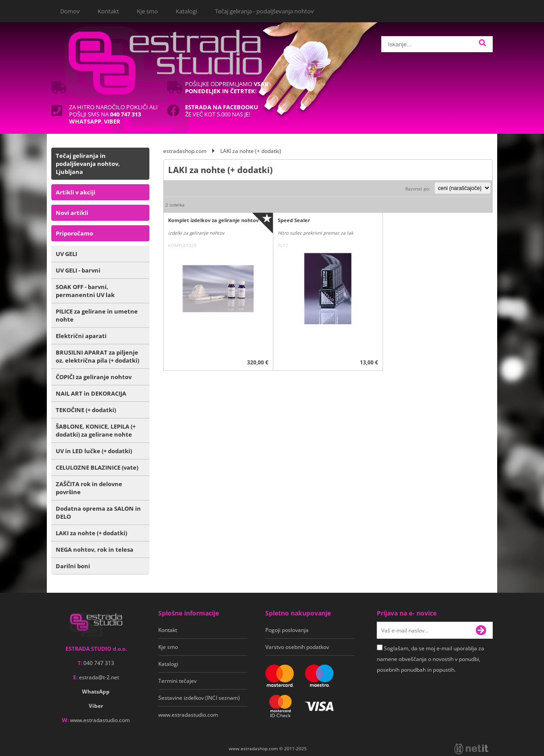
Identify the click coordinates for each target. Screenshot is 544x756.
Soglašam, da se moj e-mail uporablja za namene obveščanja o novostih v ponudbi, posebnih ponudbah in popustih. (431, 659)
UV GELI (66, 254)
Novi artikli (72, 213)
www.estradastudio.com (100, 720)
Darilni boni (73, 566)
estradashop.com (185, 151)
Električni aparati (81, 336)
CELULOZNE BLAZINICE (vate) (97, 467)
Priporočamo (74, 233)
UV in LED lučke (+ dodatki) (94, 451)
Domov (70, 11)
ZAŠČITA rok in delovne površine (89, 488)
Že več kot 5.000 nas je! (222, 111)
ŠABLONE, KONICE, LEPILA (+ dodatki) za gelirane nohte (96, 430)
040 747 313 (99, 663)
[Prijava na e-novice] (484, 630)
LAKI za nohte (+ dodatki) (91, 533)
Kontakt (108, 11)
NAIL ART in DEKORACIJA (91, 393)
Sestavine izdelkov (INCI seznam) (199, 698)
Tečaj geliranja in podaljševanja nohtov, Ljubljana (88, 164)
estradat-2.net (99, 677)
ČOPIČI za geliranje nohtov (94, 377)
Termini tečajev (177, 681)
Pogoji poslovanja (287, 630)
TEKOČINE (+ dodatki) (86, 410)
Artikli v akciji (76, 192)
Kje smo (147, 11)
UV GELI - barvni (78, 270)
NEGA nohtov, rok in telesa (95, 549)
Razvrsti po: (418, 189)
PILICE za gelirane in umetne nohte (97, 315)
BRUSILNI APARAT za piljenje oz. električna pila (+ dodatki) (97, 356)
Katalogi (186, 11)
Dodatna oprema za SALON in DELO (98, 512)
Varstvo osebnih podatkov (297, 647)
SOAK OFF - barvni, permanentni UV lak (85, 291)
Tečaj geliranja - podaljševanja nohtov (264, 11)
